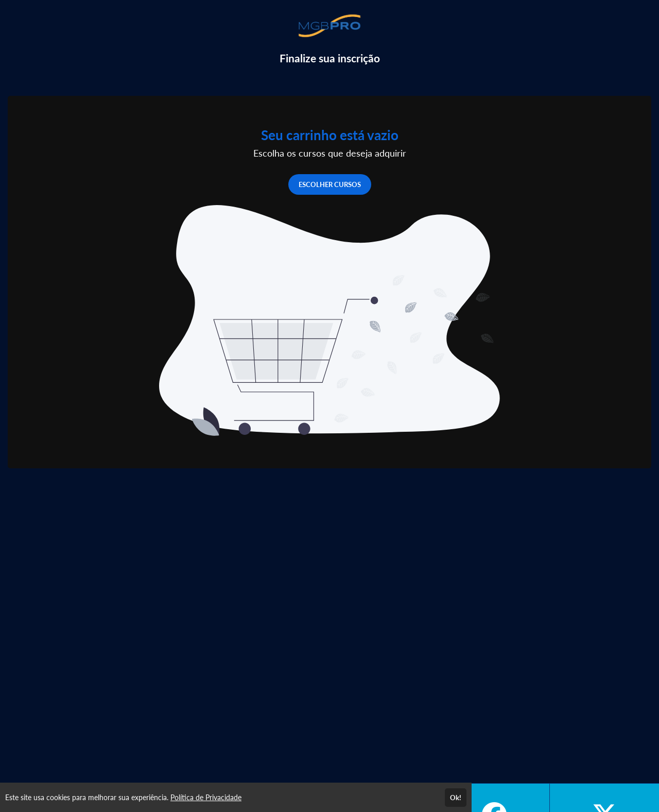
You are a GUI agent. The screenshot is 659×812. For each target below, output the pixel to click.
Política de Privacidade (206, 797)
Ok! (456, 798)
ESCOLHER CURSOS (330, 184)
